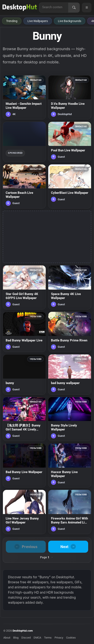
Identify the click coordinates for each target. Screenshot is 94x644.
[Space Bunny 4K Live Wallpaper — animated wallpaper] (70, 287)
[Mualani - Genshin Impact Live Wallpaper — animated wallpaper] (24, 97)
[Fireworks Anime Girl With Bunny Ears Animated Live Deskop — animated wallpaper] (70, 512)
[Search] (74, 8)
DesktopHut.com (23, 631)
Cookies (71, 638)
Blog (16, 638)
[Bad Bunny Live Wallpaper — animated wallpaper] (24, 465)
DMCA (37, 638)
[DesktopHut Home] (20, 8)
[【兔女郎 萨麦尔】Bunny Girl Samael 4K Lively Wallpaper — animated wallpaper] (24, 419)
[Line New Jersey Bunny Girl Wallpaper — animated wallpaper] (24, 512)
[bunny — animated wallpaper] (24, 374)
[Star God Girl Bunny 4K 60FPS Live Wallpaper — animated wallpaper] (24, 287)
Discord (26, 638)
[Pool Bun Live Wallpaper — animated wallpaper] (70, 142)
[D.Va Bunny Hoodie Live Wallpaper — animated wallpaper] (70, 97)
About (7, 638)
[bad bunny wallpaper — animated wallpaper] (70, 374)
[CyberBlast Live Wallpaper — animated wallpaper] (70, 186)
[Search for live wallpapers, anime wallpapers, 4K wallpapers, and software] (54, 7)
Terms (48, 638)
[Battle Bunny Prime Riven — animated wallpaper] (70, 332)
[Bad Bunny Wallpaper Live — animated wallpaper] (24, 332)
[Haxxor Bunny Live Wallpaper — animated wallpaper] (70, 465)
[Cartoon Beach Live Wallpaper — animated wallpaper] (24, 186)
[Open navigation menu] (87, 8)
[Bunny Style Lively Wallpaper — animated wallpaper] (70, 419)
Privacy (59, 638)
